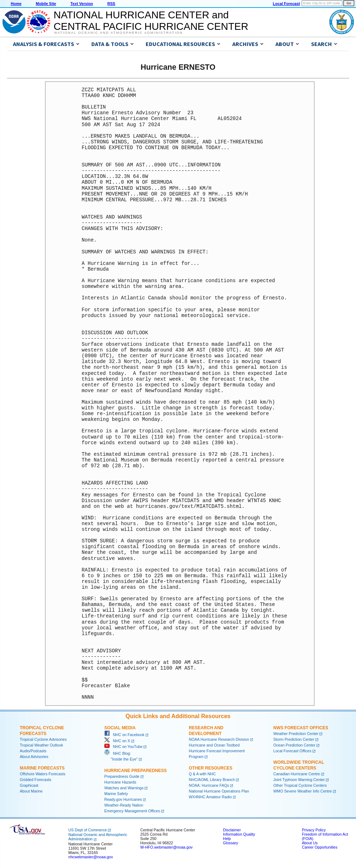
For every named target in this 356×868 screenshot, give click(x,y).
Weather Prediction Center (296, 734)
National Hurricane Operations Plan (219, 791)
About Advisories (34, 757)
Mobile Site (46, 4)
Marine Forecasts (42, 768)
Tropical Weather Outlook (41, 745)
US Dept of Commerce (88, 830)
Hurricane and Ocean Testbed (214, 745)
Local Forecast (286, 4)
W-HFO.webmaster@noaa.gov (166, 847)
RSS (111, 4)
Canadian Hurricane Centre (297, 774)
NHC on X (117, 741)
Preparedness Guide (122, 776)
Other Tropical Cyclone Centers (300, 785)
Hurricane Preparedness (136, 771)
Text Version (82, 4)
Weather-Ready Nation (124, 805)
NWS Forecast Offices (301, 728)
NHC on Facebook (124, 735)
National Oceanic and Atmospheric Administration (118, 33)
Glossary (231, 843)
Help (227, 839)
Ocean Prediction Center (294, 745)
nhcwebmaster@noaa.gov (91, 857)
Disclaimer (232, 830)
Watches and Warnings (124, 788)
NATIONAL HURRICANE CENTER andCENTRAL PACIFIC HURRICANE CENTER (151, 21)
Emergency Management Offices (132, 811)
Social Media (120, 728)
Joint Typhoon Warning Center (299, 780)
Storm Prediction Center (294, 739)
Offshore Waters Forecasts (43, 774)
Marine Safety (116, 794)
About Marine (31, 791)
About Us (310, 843)
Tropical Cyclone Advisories (43, 739)
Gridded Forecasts (36, 780)
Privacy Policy (314, 830)
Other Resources (211, 768)
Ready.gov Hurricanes (123, 799)
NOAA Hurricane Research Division (219, 739)
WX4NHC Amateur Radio (210, 797)
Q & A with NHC (202, 774)
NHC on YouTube (123, 747)
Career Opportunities (320, 847)
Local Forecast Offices (292, 751)
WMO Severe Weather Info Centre (303, 791)
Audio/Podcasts (33, 751)
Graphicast (29, 785)
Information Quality (239, 834)
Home (16, 4)
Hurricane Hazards (120, 782)
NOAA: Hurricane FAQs (209, 785)
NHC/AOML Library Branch (212, 780)
